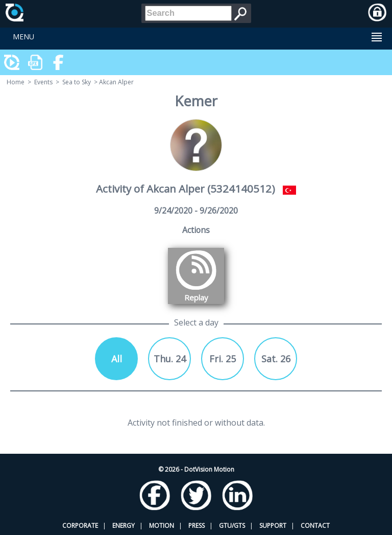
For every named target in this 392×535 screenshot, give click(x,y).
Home (16, 82)
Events (43, 82)
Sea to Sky (77, 82)
